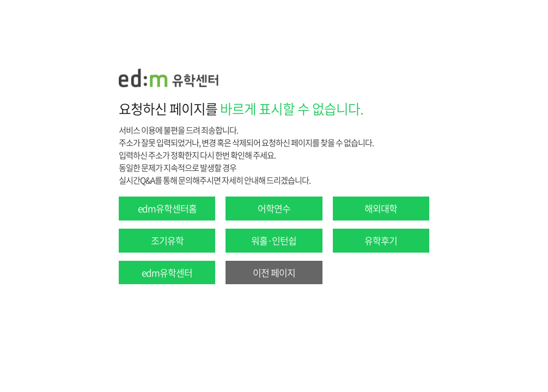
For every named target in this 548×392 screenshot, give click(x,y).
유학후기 (381, 240)
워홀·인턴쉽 (274, 240)
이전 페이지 (274, 272)
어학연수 (274, 208)
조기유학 (167, 240)
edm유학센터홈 (167, 208)
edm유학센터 (167, 272)
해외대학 (381, 208)
